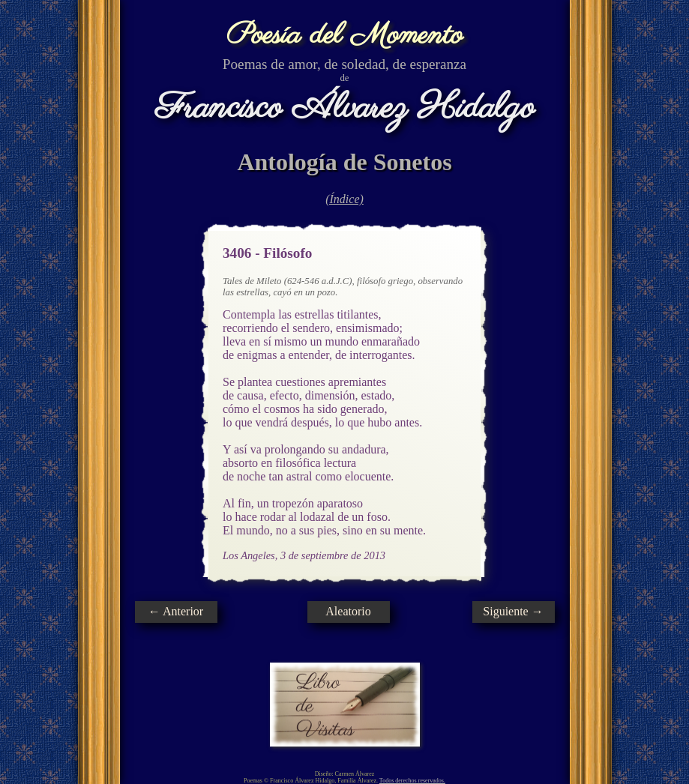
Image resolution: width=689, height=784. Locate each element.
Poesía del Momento (344, 36)
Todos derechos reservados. (412, 781)
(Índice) (344, 199)
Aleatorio (348, 611)
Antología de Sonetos (344, 162)
